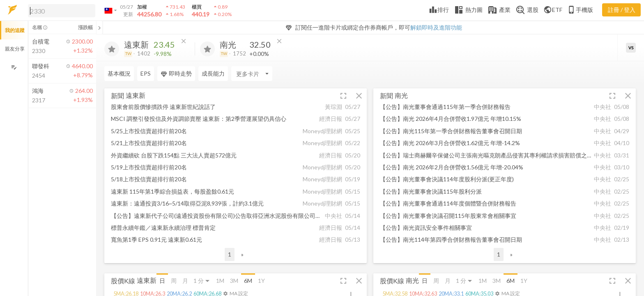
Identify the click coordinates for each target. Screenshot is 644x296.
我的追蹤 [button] (15, 30)
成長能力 (213, 73)
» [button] (242, 254)
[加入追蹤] (112, 49)
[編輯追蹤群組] (14, 67)
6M (248, 281)
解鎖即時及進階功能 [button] (436, 27)
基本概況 (119, 73)
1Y (261, 281)
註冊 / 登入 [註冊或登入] (622, 10)
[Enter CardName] (252, 74)
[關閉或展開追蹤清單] (99, 28)
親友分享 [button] (15, 49)
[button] (60, 10)
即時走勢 (176, 74)
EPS (146, 73)
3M (234, 281)
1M (220, 281)
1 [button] (230, 254)
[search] (62, 11)
